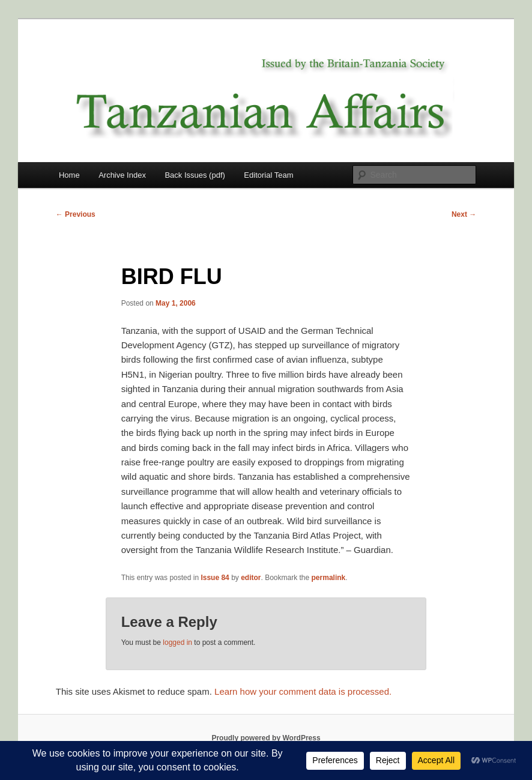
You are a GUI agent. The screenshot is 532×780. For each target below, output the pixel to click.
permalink (329, 578)
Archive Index (122, 175)
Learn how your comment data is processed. (303, 691)
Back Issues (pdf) (195, 175)
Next (464, 214)
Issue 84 (215, 578)
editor (251, 578)
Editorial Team (268, 175)
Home (69, 175)
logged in (177, 642)
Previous (76, 214)
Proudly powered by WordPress (266, 738)
